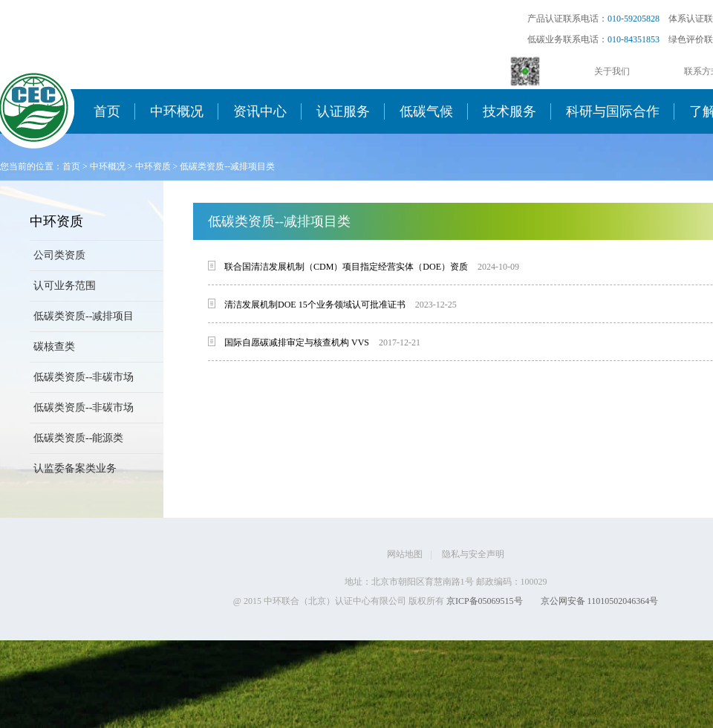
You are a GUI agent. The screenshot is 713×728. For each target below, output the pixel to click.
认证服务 (343, 111)
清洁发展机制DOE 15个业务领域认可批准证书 (315, 305)
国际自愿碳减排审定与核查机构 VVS (297, 342)
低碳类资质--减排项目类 (227, 166)
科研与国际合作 (613, 111)
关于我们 (612, 71)
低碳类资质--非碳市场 (84, 377)
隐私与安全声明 (473, 554)
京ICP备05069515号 (485, 601)
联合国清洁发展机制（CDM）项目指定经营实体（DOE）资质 (346, 267)
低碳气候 (426, 111)
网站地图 (405, 554)
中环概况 (177, 111)
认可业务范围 (65, 286)
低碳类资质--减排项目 (84, 316)
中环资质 (153, 166)
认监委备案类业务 (75, 468)
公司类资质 (59, 255)
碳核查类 (54, 347)
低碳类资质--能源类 (78, 438)
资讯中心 (260, 111)
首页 (107, 111)
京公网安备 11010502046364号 (600, 601)
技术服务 (509, 111)
